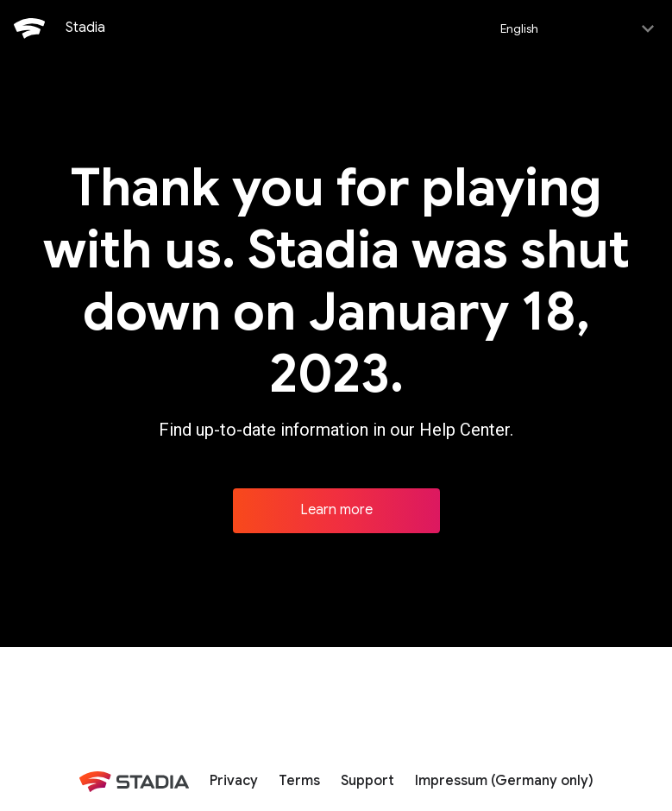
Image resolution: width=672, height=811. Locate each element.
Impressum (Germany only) (504, 779)
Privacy (234, 779)
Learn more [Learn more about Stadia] (336, 508)
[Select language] (576, 28)
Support (367, 779)
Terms (299, 779)
